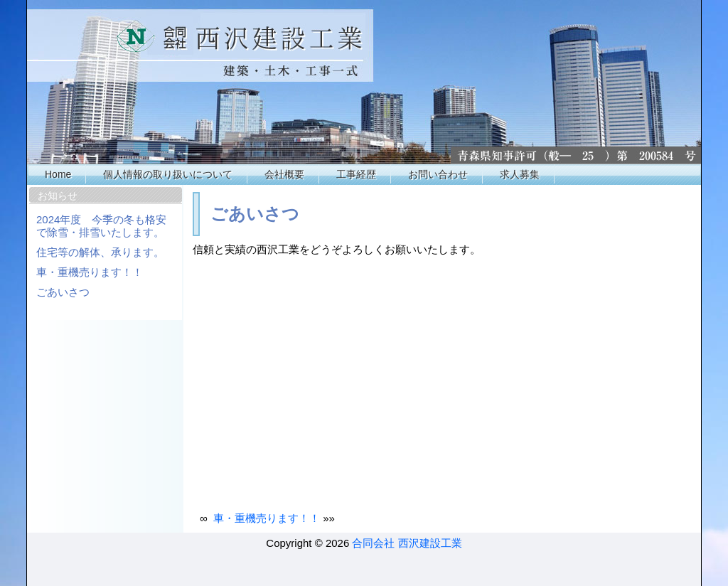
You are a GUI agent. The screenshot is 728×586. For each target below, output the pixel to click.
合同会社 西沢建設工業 (407, 543)
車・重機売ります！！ (90, 272)
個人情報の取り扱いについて (168, 174)
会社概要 (284, 174)
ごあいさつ (63, 292)
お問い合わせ (438, 174)
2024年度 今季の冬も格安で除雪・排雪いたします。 (101, 226)
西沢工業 (365, 82)
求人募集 (520, 174)
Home (58, 174)
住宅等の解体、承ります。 (100, 252)
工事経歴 (356, 174)
